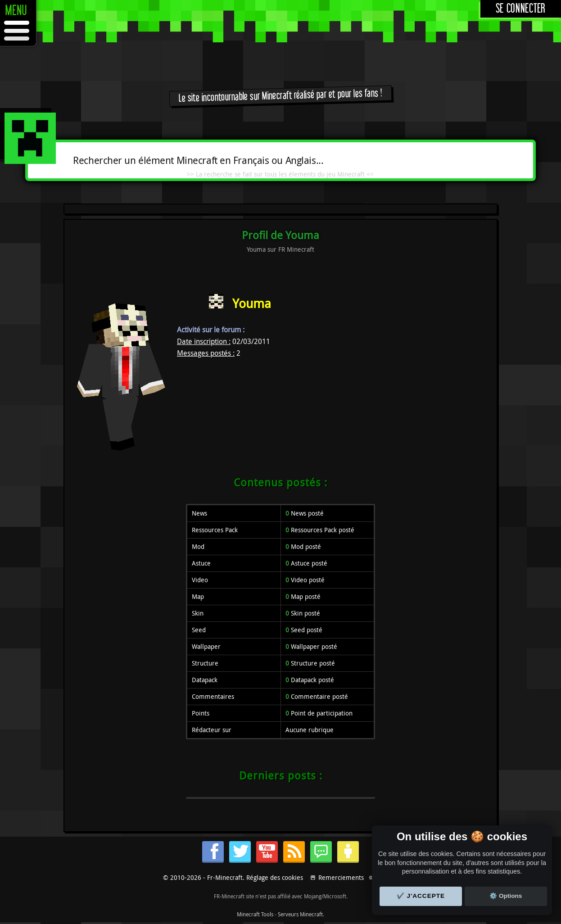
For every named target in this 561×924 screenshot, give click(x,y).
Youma (252, 303)
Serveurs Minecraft (300, 914)
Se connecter (521, 9)
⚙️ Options (506, 896)
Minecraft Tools (255, 914)
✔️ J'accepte (421, 896)
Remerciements (341, 877)
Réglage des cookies (275, 877)
